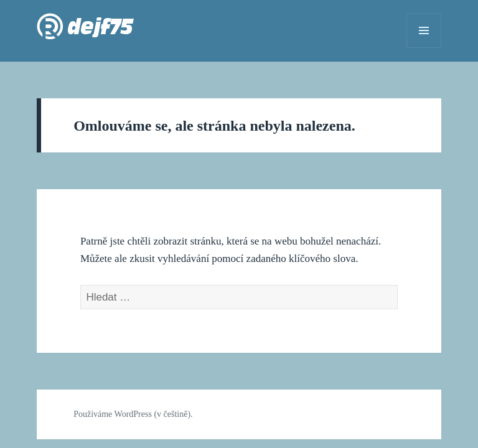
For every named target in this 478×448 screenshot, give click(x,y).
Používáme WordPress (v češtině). (133, 414)
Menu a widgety (424, 48)
